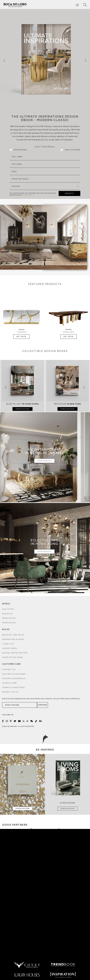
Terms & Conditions (13, 687)
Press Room (9, 618)
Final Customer (70, 150)
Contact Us (9, 669)
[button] (3, 386)
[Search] (85, 5)
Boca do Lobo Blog (13, 635)
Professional (18, 150)
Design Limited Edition (15, 653)
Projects (7, 614)
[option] (45, 59)
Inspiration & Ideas (13, 639)
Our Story (8, 609)
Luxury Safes (10, 648)
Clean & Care (10, 683)
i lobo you (8, 644)
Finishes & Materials (14, 678)
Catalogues (9, 623)
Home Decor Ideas (12, 657)
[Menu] (77, 5)
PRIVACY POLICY (28, 195)
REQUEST (69, 193)
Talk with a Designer (14, 674)
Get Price (21, 337)
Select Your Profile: (45, 147)
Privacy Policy (10, 692)
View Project (44, 461)
